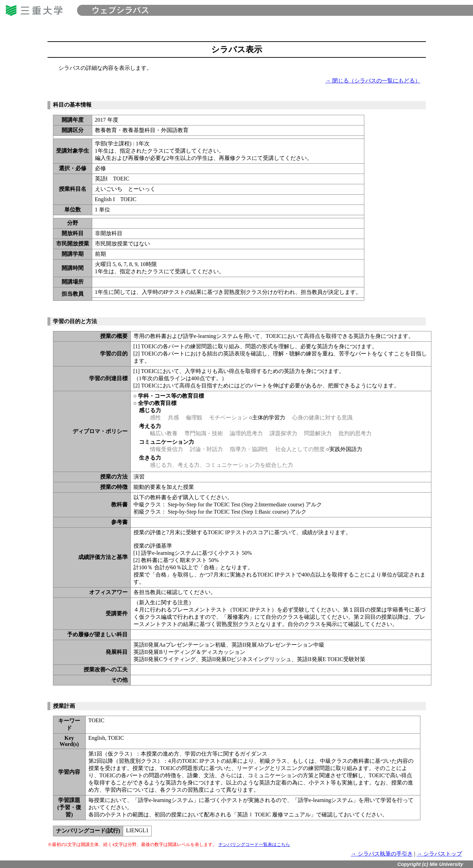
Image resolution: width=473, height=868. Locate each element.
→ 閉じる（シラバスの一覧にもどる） (373, 81)
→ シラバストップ (439, 854)
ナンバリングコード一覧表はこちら (254, 845)
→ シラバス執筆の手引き (382, 854)
